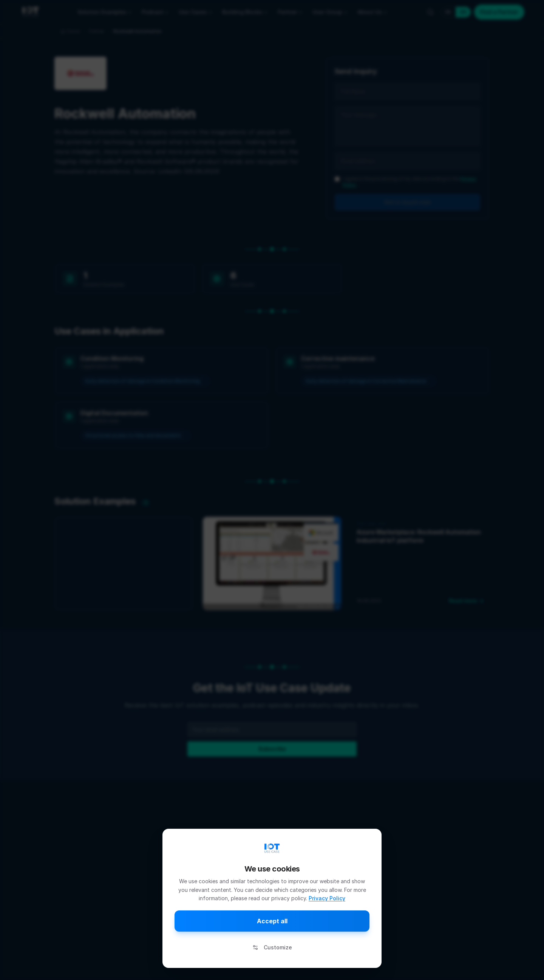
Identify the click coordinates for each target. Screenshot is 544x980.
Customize (272, 947)
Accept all (272, 921)
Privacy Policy (327, 898)
